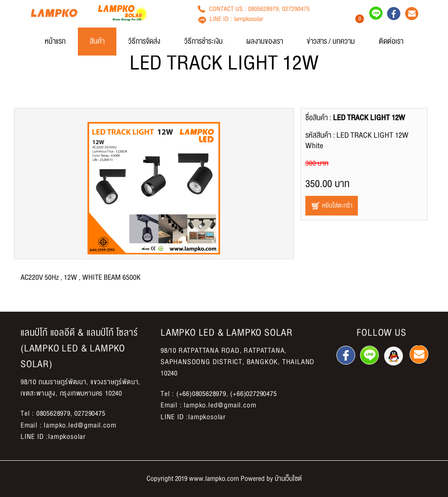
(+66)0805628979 (201, 394)
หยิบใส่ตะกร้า (332, 206)
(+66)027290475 (253, 394)
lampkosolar (249, 19)
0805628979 (263, 9)
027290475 (296, 9)
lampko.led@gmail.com (80, 425)
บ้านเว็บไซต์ (288, 479)
